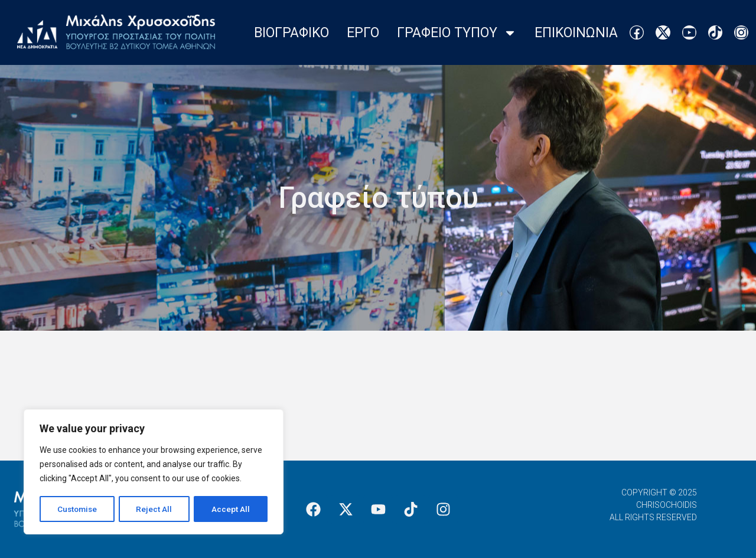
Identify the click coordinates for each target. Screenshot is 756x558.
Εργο (363, 33)
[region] (154, 472)
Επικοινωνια (576, 33)
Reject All (156, 509)
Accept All (231, 509)
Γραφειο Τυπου (457, 33)
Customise (78, 509)
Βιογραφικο (291, 33)
